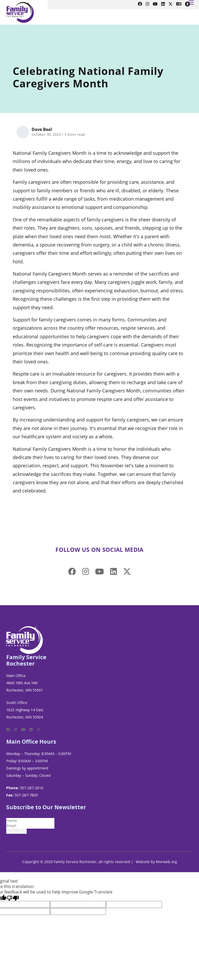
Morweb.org (166, 862)
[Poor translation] (13, 898)
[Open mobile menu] (191, 3)
